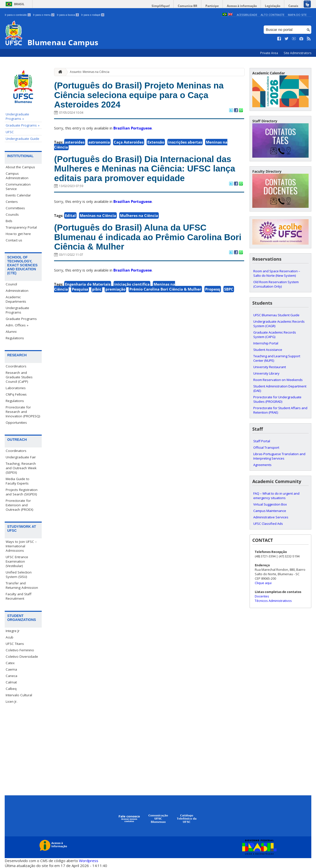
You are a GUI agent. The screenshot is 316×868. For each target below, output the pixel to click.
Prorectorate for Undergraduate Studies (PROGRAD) (277, 399)
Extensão (156, 142)
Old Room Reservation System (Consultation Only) (276, 284)
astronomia (99, 142)
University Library (266, 373)
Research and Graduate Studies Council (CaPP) (19, 377)
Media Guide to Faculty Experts (18, 481)
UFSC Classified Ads (268, 524)
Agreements (262, 465)
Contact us (14, 240)
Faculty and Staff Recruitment (19, 596)
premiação (115, 289)
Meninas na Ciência (98, 215)
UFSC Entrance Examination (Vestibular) (17, 561)
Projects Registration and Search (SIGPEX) (22, 492)
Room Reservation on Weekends (278, 380)
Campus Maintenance (270, 511)
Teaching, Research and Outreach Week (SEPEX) (21, 468)
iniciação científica (132, 284)
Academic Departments (16, 299)
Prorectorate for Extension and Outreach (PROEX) (20, 505)
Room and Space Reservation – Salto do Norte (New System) (277, 273)
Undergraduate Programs (17, 310)
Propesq (213, 289)
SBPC (229, 289)
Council (11, 284)
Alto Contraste (273, 15)
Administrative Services (271, 517)
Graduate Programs (21, 319)
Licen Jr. (11, 701)
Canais (293, 6)
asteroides (75, 142)
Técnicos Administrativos (273, 601)
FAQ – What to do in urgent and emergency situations (276, 496)
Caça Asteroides (129, 142)
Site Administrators (297, 53)
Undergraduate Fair (21, 457)
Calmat (11, 682)
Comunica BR (188, 6)
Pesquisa (80, 289)
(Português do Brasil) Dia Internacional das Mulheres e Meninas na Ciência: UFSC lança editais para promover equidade (145, 169)
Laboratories (16, 388)
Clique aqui (263, 583)
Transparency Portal (21, 227)
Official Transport (266, 447)
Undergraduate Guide (22, 139)
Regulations (15, 338)
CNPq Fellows (16, 394)
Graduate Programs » (23, 125)
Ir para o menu (44, 15)
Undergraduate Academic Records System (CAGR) (279, 324)
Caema (11, 669)
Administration (17, 291)
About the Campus (20, 167)
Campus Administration (17, 176)
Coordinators (16, 366)
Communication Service (18, 187)
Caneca (11, 676)
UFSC (10, 132)
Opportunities (16, 423)
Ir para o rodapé (93, 15)
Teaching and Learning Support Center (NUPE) (277, 358)
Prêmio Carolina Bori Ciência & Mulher (165, 289)
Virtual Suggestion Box (270, 504)
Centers (12, 202)
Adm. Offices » (17, 325)
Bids (9, 221)
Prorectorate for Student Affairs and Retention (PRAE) (280, 410)
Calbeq (11, 689)
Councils (12, 214)
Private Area (269, 53)
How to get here (18, 234)
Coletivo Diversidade (22, 656)
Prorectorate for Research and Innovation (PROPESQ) (23, 412)
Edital (70, 215)
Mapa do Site (297, 15)
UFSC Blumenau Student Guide (276, 315)
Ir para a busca (68, 15)
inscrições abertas (185, 142)
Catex (10, 663)
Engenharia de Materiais (88, 284)
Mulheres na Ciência (139, 215)
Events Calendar (18, 195)
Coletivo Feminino (20, 650)
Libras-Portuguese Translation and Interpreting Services (279, 456)
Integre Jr (13, 631)
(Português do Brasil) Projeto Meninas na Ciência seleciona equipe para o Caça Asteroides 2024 (139, 95)
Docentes (262, 596)
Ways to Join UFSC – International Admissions (21, 546)
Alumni (11, 332)
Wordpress (89, 861)
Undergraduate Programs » (17, 116)
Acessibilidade (247, 15)
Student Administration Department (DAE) (280, 388)
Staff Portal (262, 441)
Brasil (19, 4)
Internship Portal (266, 343)
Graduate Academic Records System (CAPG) (275, 335)
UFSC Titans (15, 644)
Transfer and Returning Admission (22, 585)
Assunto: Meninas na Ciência (90, 72)
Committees (15, 208)
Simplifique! (161, 6)
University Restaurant (270, 367)
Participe (212, 6)
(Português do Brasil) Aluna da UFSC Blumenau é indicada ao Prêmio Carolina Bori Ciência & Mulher (148, 237)
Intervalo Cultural (19, 695)
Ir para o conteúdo (18, 15)
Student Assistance (268, 350)
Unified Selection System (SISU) (19, 574)
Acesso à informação (242, 6)
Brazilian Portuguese (133, 128)
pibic (97, 289)
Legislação (273, 6)
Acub (10, 637)
